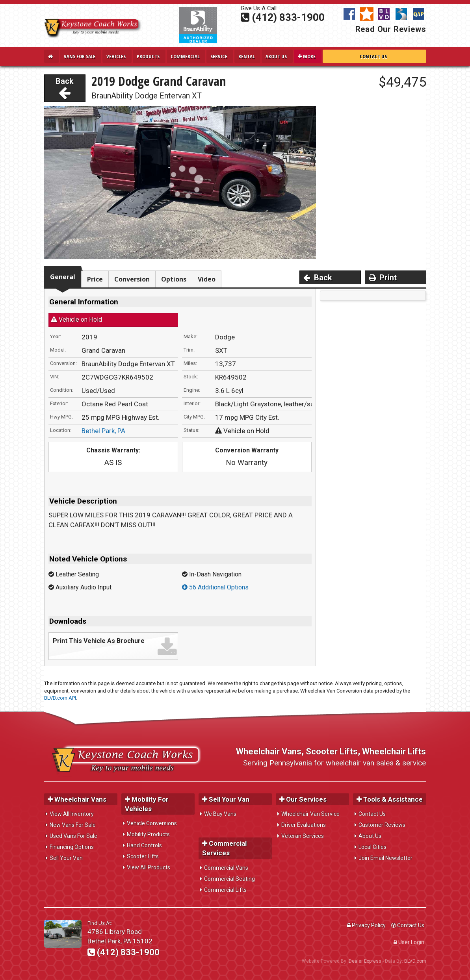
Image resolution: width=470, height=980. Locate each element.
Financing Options (72, 847)
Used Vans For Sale (73, 836)
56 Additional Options (215, 587)
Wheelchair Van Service (310, 814)
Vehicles (116, 56)
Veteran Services (303, 836)
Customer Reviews (382, 825)
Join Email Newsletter (385, 858)
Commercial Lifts (225, 890)
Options (174, 279)
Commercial (185, 56)
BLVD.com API (60, 698)
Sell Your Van (66, 858)
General (63, 277)
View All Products (149, 867)
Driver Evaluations (304, 825)
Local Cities (372, 847)
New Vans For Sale (73, 825)
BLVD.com (415, 961)
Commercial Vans (226, 868)
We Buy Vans (220, 814)
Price (95, 279)
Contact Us (373, 56)
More (307, 56)
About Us (276, 56)
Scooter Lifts (143, 856)
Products (148, 56)
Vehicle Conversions (152, 823)
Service (219, 56)
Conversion (132, 279)
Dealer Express (365, 961)
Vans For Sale (80, 56)
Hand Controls (144, 845)
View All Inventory (72, 814)
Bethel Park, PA (103, 431)
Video (207, 279)
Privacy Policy (366, 925)
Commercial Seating (229, 879)
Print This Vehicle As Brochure (99, 641)
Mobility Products (148, 834)
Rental (246, 56)
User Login (409, 942)
